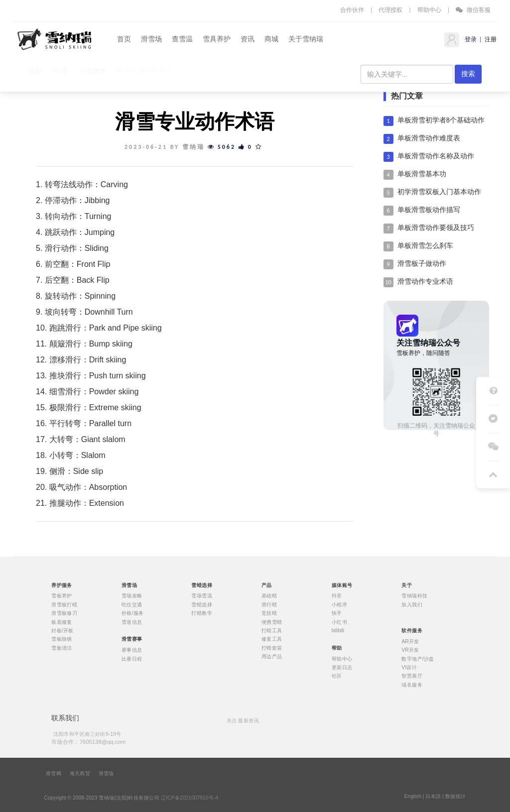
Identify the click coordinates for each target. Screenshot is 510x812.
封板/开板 (63, 631)
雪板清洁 (62, 648)
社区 (337, 676)
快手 (337, 613)
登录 (470, 39)
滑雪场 (151, 39)
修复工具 (272, 639)
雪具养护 (217, 39)
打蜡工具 (272, 631)
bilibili (338, 631)
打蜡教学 (202, 613)
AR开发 (410, 641)
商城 (271, 39)
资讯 (248, 39)
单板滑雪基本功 (422, 174)
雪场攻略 (132, 596)
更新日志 (342, 668)
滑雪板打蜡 (64, 604)
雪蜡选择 (202, 604)
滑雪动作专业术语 (425, 282)
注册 (490, 39)
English (412, 797)
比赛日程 (132, 659)
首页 (124, 39)
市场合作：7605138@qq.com (88, 742)
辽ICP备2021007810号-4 (190, 798)
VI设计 (409, 668)
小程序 (339, 604)
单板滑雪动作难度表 (429, 138)
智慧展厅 (412, 676)
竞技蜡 (269, 613)
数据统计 (456, 797)
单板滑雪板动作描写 (429, 210)
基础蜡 (269, 596)
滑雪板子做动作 (422, 264)
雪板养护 (62, 596)
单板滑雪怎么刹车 (425, 246)
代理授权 (390, 10)
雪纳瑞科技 (414, 596)
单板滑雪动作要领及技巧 (436, 228)
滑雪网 (54, 774)
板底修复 (62, 622)
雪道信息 (132, 622)
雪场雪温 (202, 596)
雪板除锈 (62, 639)
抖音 (337, 596)
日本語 (433, 797)
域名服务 (412, 685)
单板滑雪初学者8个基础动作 (441, 120)
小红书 (339, 622)
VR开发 (410, 650)
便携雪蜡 (272, 622)
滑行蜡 (269, 604)
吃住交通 (132, 604)
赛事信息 (132, 650)
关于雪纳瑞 (306, 39)
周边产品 (272, 657)
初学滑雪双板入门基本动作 (439, 192)
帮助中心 (429, 10)
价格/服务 (133, 613)
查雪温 (182, 39)
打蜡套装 (272, 648)
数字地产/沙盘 (418, 659)
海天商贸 (80, 774)
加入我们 (412, 604)
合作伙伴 (352, 10)
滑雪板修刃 (64, 613)
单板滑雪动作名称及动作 (436, 156)
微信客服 (473, 10)
